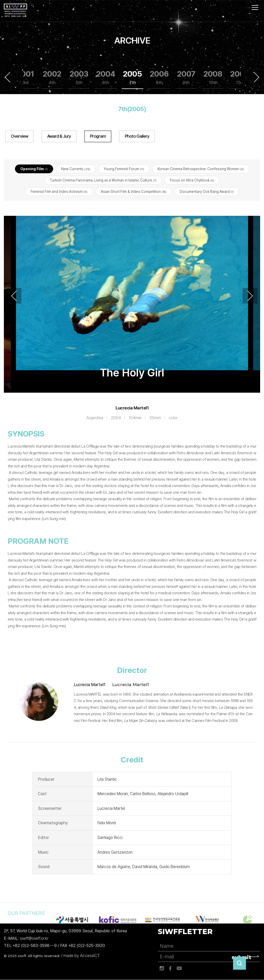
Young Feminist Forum (124, 169)
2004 (106, 77)
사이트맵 (255, 7)
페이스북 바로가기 (170, 968)
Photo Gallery (137, 136)
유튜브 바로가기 (179, 968)
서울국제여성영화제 (15, 10)
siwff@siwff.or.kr (34, 938)
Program (98, 136)
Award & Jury (59, 136)
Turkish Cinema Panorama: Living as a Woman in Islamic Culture (103, 180)
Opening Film (34, 169)
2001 (25, 77)
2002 (52, 77)
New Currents (76, 169)
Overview (19, 136)
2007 (186, 77)
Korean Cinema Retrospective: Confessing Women (201, 169)
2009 (240, 77)
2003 (79, 77)
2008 (213, 77)
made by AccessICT (82, 956)
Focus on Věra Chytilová (192, 180)
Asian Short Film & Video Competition (134, 192)
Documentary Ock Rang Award (207, 192)
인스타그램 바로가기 (162, 968)
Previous (7, 77)
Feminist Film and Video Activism (59, 192)
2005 (133, 77)
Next (257, 77)
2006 (159, 77)
